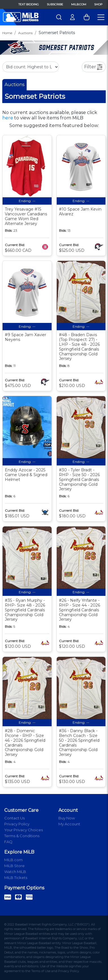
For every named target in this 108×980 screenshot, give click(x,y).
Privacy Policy (17, 824)
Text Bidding (29, 4)
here (8, 118)
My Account (69, 824)
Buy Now (67, 818)
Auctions (25, 33)
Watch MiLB (15, 872)
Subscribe (55, 4)
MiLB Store (14, 866)
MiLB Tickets (16, 878)
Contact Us (14, 818)
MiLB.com (79, 4)
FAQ (8, 842)
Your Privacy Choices (24, 830)
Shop (98, 4)
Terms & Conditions (22, 836)
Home (7, 33)
